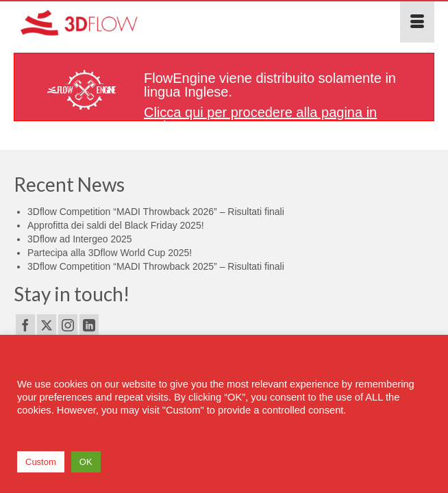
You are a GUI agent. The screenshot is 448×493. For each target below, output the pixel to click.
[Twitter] (47, 325)
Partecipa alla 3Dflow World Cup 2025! (110, 253)
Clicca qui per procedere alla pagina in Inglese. (260, 119)
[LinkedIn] (89, 325)
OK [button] (86, 462)
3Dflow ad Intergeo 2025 (80, 239)
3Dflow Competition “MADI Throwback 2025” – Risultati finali (156, 266)
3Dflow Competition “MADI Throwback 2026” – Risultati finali (156, 212)
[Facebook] (25, 325)
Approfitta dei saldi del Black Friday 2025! (116, 225)
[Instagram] (68, 325)
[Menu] (417, 22)
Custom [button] (41, 462)
